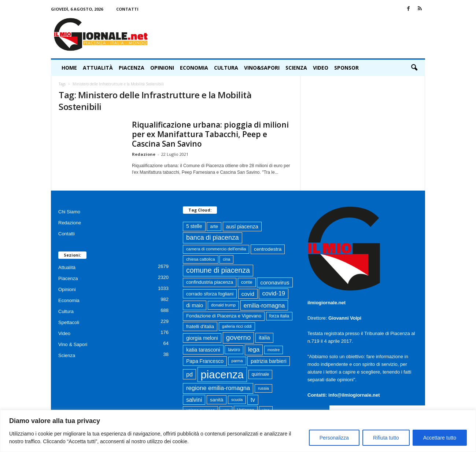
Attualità (98, 68)
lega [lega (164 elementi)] (254, 350)
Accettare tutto (440, 438)
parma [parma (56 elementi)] (237, 361)
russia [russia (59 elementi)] (263, 388)
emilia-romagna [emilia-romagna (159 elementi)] (264, 305)
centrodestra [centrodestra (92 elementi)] (268, 249)
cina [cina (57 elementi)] (226, 259)
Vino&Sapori (262, 68)
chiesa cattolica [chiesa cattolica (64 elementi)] (201, 259)
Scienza (296, 68)
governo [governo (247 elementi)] (239, 337)
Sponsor (346, 68)
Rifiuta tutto (386, 438)
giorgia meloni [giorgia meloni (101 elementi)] (202, 338)
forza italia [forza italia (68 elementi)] (279, 316)
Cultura (226, 68)
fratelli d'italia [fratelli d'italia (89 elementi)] (200, 326)
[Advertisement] (292, 34)
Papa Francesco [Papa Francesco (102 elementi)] (205, 361)
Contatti (127, 9)
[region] (238, 431)
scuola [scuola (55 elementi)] (237, 400)
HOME (69, 68)
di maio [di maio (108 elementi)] (195, 305)
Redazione (144, 154)
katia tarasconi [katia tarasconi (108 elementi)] (203, 350)
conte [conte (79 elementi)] (247, 282)
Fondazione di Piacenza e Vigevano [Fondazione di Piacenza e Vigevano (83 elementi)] (224, 316)
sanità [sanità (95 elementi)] (217, 400)
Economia (194, 68)
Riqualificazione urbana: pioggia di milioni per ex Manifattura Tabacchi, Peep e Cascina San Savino (210, 134)
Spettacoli (69, 322)
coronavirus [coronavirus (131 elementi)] (275, 282)
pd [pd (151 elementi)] (189, 374)
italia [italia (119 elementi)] (264, 338)
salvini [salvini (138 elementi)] (194, 400)
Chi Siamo (69, 212)
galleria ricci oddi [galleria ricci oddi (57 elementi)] (237, 326)
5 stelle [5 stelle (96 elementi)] (194, 226)
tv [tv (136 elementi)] (253, 400)
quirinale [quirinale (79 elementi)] (261, 374)
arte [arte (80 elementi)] (214, 226)
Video (321, 68)
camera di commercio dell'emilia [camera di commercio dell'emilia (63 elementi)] (216, 249)
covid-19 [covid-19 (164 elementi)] (274, 293)
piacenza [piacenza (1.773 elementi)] (222, 374)
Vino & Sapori (73, 344)
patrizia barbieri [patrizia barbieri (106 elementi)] (268, 361)
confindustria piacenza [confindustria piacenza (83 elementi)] (210, 282)
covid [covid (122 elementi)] (248, 294)
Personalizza (334, 438)
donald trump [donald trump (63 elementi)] (223, 305)
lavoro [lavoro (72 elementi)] (234, 350)
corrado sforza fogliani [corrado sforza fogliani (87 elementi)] (210, 294)
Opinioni (162, 68)
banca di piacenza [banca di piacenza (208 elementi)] (213, 238)
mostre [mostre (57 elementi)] (274, 350)
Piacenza (132, 68)
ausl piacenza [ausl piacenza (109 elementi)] (242, 227)
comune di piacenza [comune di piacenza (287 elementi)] (218, 270)
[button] (414, 68)
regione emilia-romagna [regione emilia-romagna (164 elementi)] (218, 388)
